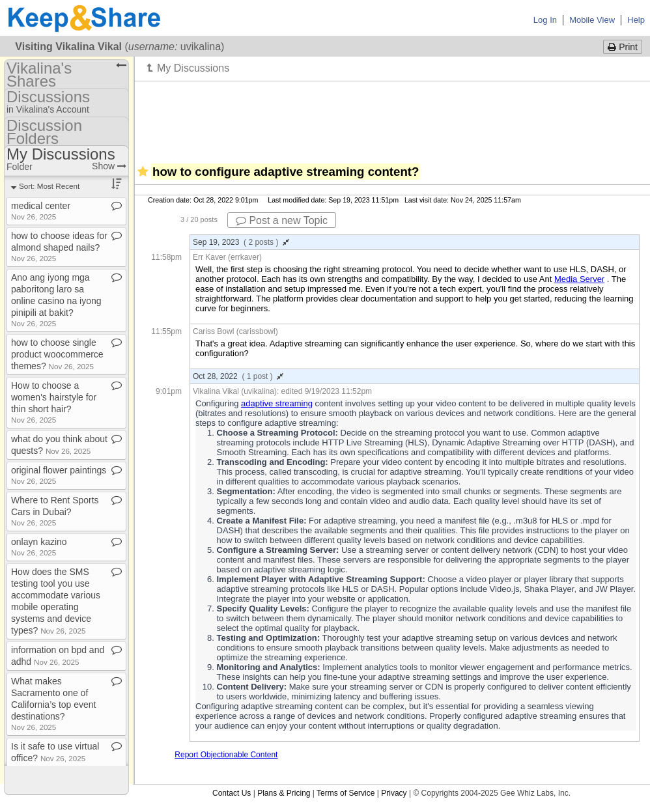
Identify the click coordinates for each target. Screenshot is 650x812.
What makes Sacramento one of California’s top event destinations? (53, 704)
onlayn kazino (39, 547)
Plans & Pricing (284, 793)
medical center (41, 211)
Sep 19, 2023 (241, 242)
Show (109, 166)
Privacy (394, 793)
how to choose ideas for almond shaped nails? (59, 246)
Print (623, 47)
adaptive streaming (277, 403)
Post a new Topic (282, 220)
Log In (545, 20)
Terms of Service (346, 793)
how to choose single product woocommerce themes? (57, 354)
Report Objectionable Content (226, 755)
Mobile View (592, 20)
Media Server (579, 279)
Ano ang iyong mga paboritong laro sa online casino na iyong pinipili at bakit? (56, 300)
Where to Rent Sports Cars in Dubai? (55, 511)
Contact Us (232, 793)
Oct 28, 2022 (238, 376)
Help (636, 20)
